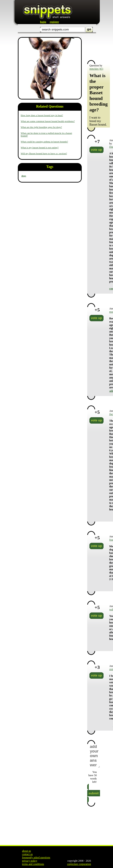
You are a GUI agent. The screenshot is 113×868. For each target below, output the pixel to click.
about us (26, 851)
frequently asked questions (36, 857)
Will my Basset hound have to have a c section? (44, 153)
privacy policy (30, 861)
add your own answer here (95, 756)
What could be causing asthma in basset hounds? (44, 142)
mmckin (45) (96, 69)
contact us (27, 854)
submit (94, 793)
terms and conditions (33, 864)
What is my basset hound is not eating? (40, 147)
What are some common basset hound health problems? (48, 121)
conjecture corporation (79, 864)
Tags (50, 167)
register (54, 22)
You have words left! (93, 777)
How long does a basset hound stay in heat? (42, 115)
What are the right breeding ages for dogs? (41, 127)
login (43, 22)
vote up (96, 150)
